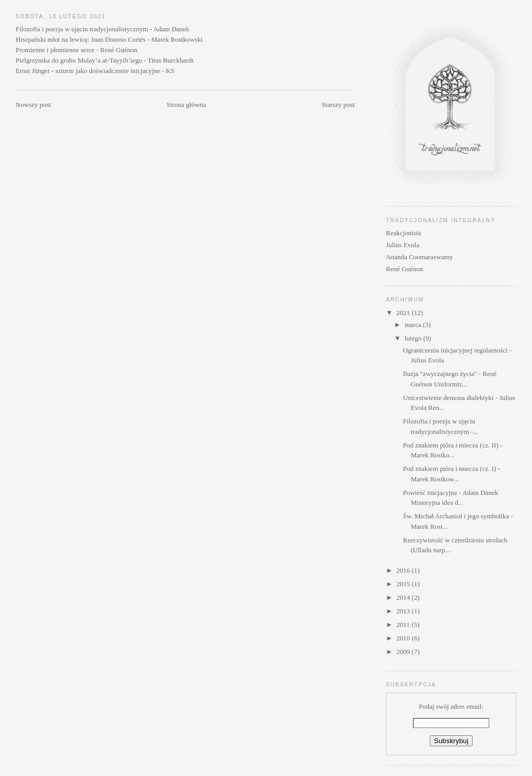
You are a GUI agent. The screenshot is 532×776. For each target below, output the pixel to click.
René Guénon (404, 269)
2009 (404, 652)
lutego (414, 338)
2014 (404, 597)
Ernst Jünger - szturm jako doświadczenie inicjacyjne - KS (95, 71)
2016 (404, 570)
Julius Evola (403, 245)
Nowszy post (33, 105)
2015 (404, 584)
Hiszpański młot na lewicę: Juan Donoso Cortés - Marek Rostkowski (109, 39)
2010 (404, 638)
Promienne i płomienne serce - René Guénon (76, 50)
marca (414, 325)
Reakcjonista (403, 233)
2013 (404, 611)
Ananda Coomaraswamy (419, 257)
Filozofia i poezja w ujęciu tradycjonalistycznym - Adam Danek (102, 29)
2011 (404, 625)
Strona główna (186, 105)
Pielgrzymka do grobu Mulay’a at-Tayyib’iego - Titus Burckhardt (105, 60)
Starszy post (338, 105)
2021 (404, 313)
